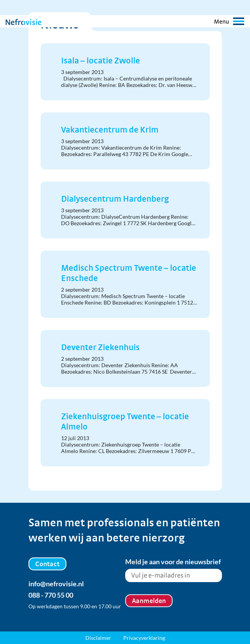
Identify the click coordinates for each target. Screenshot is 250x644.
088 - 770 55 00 (51, 595)
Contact (47, 564)
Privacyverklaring (144, 638)
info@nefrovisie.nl (56, 584)
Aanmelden (149, 601)
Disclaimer (98, 638)
